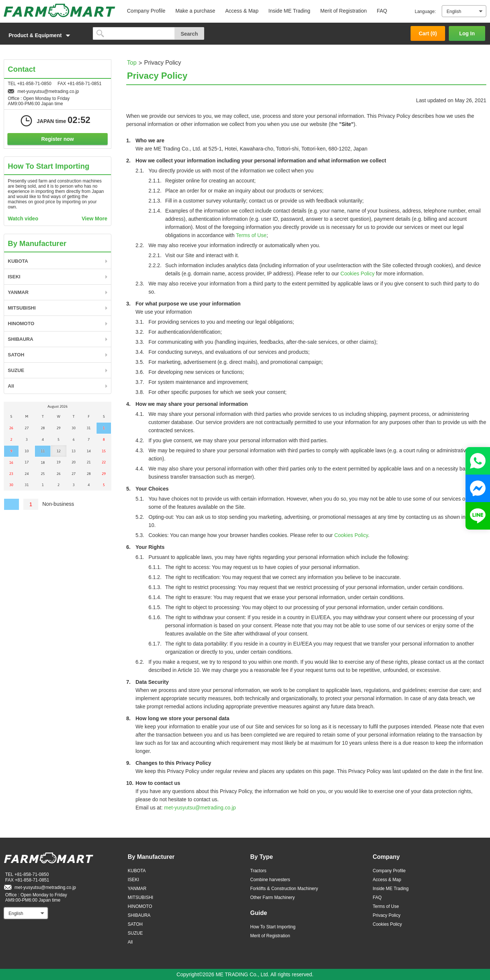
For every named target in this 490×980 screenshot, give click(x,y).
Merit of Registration (344, 11)
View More (94, 219)
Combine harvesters (270, 880)
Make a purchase (195, 11)
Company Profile (146, 11)
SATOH (16, 355)
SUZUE (16, 370)
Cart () (428, 33)
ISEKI (14, 277)
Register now (58, 139)
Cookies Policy (357, 274)
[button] (45, 35)
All (11, 386)
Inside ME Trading (289, 11)
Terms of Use (251, 235)
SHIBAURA (21, 339)
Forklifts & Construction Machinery (284, 889)
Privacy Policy (387, 915)
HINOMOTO (21, 324)
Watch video (23, 219)
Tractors (258, 871)
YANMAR (18, 292)
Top (132, 63)
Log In (467, 33)
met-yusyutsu (200, 808)
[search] (134, 33)
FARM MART (59, 10)
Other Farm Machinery (272, 897)
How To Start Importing (273, 927)
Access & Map (242, 11)
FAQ (382, 11)
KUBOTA (18, 261)
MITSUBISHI (22, 308)
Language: (425, 12)
